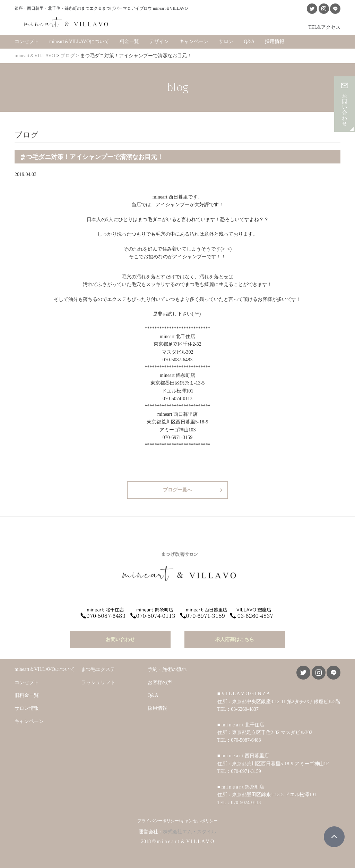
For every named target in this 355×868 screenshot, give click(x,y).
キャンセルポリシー (199, 821)
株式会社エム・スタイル (190, 832)
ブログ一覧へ (177, 490)
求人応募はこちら (235, 639)
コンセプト (27, 41)
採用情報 (275, 41)
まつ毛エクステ (98, 669)
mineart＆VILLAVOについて (79, 41)
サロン (226, 41)
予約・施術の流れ (167, 669)
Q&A (249, 41)
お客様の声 (160, 682)
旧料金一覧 (27, 695)
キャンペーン (194, 41)
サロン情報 (27, 708)
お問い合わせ (120, 639)
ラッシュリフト (98, 682)
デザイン (159, 41)
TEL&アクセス (324, 27)
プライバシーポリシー (158, 821)
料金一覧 (129, 41)
